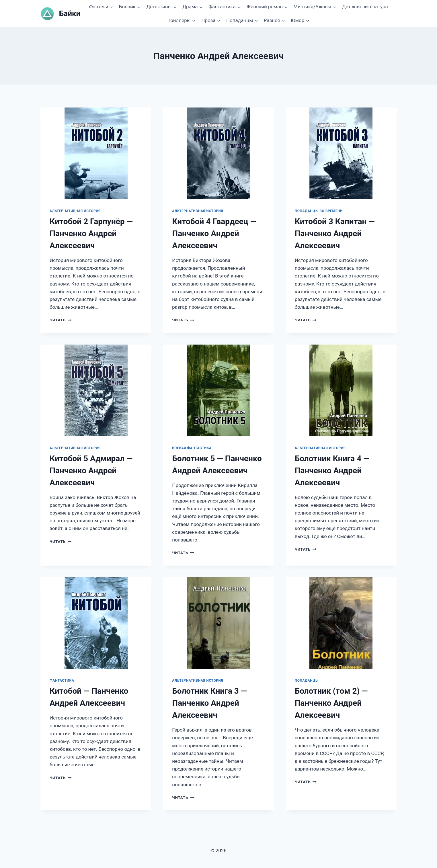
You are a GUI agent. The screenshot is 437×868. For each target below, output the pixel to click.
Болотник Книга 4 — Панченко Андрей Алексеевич (332, 471)
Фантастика (62, 681)
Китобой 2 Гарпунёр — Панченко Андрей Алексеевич (91, 233)
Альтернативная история (75, 211)
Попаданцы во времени (319, 211)
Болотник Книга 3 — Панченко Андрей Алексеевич (209, 703)
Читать (61, 320)
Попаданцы (307, 681)
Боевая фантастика (192, 448)
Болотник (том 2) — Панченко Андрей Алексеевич (331, 703)
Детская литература (365, 7)
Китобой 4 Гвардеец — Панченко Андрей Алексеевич (214, 233)
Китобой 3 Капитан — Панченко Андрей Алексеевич (335, 233)
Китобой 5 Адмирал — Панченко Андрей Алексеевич (91, 471)
